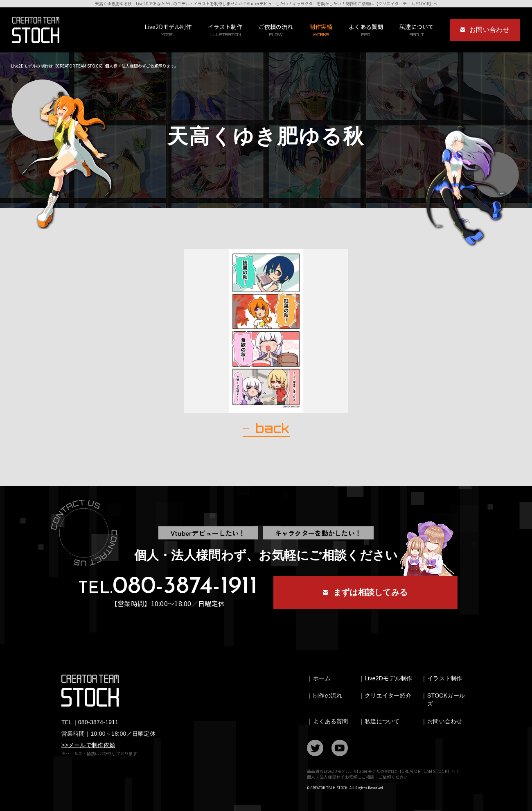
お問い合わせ (445, 721)
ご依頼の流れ (276, 30)
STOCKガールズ (446, 700)
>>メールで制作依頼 (88, 745)
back (272, 428)
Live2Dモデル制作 (168, 30)
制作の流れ (328, 695)
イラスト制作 (225, 30)
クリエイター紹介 (388, 695)
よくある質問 (366, 30)
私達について (382, 721)
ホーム (322, 678)
